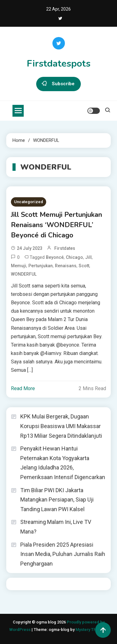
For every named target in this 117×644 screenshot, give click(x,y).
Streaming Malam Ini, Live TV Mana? (56, 527)
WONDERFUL (24, 274)
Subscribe (58, 84)
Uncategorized (29, 202)
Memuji (19, 266)
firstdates (65, 248)
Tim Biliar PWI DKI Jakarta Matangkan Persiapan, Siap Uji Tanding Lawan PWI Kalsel (57, 500)
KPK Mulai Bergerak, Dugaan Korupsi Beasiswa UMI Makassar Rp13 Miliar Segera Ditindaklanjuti (61, 426)
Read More (23, 388)
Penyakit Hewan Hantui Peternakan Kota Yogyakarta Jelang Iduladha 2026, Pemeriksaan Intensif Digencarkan (63, 463)
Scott (84, 266)
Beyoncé (55, 257)
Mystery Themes (91, 630)
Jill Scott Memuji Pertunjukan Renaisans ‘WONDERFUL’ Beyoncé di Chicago (56, 225)
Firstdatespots (59, 64)
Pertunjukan (41, 266)
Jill (88, 257)
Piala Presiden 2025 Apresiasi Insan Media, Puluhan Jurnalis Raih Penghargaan (63, 554)
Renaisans (66, 266)
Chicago (74, 257)
